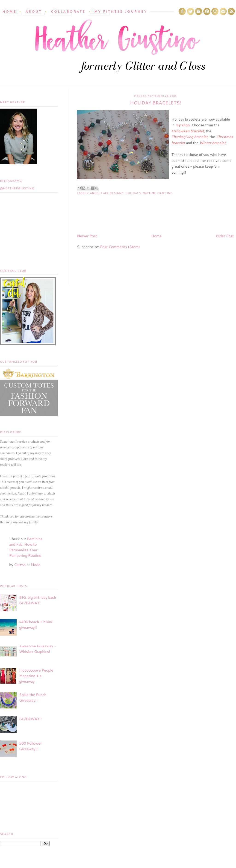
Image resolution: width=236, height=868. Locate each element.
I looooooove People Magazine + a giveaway (36, 676)
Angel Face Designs (107, 193)
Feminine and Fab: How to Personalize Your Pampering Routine (26, 547)
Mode (35, 564)
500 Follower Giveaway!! (30, 746)
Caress (20, 564)
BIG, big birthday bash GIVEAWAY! (38, 600)
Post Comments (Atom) (120, 247)
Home (156, 236)
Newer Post (87, 236)
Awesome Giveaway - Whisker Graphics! (38, 649)
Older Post (225, 236)
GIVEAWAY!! (30, 719)
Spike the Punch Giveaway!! (33, 697)
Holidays (133, 193)
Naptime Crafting (158, 193)
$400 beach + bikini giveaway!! (36, 624)
